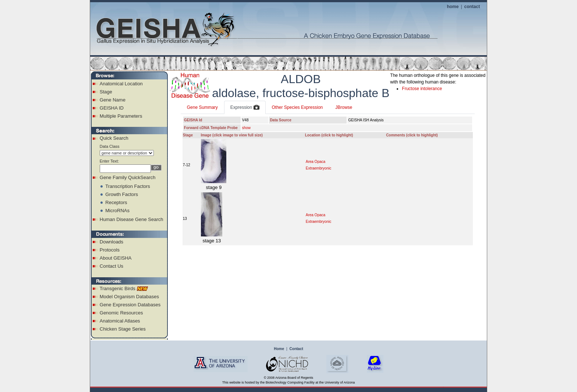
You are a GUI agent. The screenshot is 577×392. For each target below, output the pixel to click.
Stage (106, 92)
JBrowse (344, 107)
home (453, 7)
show (246, 128)
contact (472, 7)
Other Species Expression (298, 107)
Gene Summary (202, 107)
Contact (296, 349)
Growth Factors (122, 194)
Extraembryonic (318, 168)
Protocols (110, 250)
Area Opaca (316, 162)
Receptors (116, 202)
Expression (245, 108)
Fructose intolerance (422, 89)
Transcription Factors (128, 186)
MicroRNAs (117, 211)
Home (279, 349)
